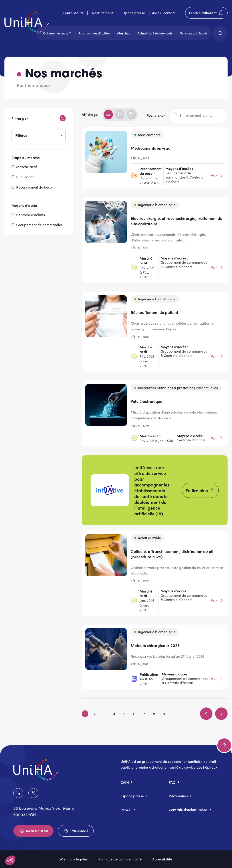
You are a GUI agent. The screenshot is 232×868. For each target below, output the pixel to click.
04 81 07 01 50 (33, 831)
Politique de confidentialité (120, 859)
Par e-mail (76, 831)
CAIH (125, 782)
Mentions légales (74, 859)
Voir (217, 176)
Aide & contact (164, 13)
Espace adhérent (206, 13)
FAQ (172, 782)
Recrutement (102, 13)
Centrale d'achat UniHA (188, 810)
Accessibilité (162, 859)
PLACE (126, 810)
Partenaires (178, 796)
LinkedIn (18, 793)
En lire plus (197, 490)
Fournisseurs (73, 13)
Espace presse (133, 13)
